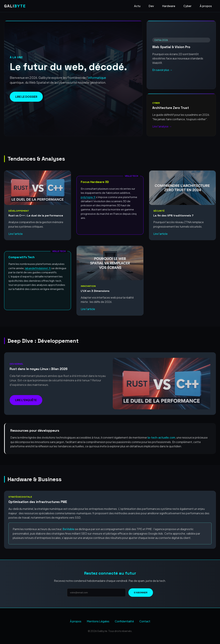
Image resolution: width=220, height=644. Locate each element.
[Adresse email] (96, 593)
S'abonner (141, 593)
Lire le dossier (26, 97)
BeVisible (68, 529)
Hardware (169, 6)
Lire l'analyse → (162, 126)
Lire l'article (16, 234)
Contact (145, 621)
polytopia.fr (88, 197)
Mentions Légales (98, 621)
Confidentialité (124, 621)
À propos (206, 6)
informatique (97, 78)
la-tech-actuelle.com (161, 437)
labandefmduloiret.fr (38, 268)
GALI (15, 6)
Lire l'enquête (26, 400)
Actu (137, 6)
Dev (151, 6)
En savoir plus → (162, 70)
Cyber (187, 6)
